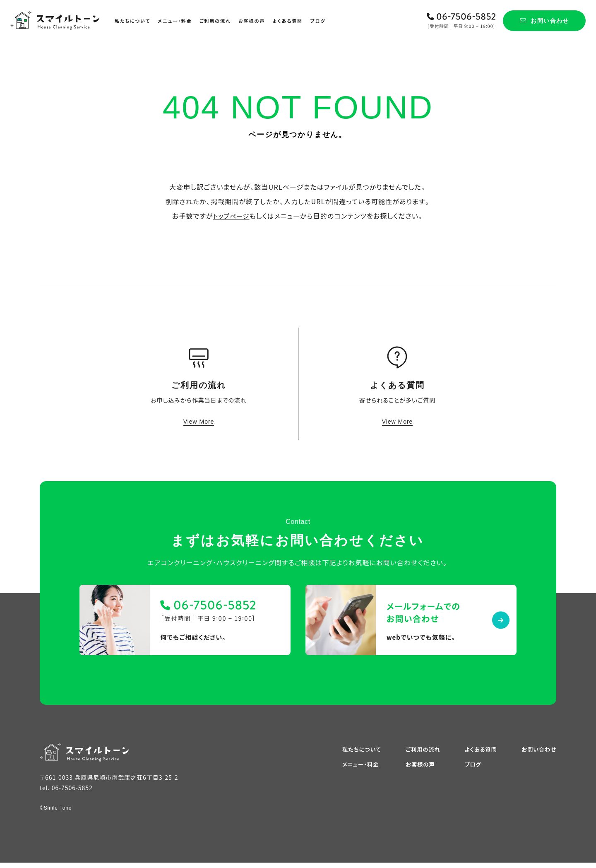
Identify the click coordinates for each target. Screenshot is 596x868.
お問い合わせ (538, 754)
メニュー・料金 (175, 21)
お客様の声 (252, 21)
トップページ (231, 216)
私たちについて (132, 21)
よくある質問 (287, 21)
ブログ (318, 21)
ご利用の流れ (215, 21)
